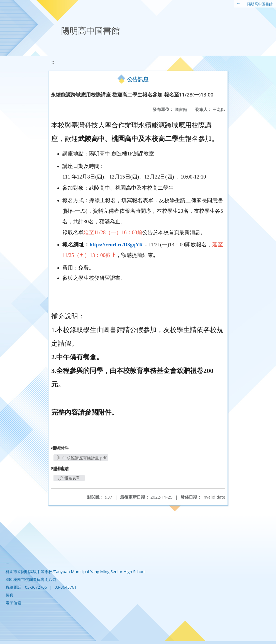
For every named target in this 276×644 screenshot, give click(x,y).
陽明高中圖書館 (260, 4)
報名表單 (69, 478)
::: (238, 4)
